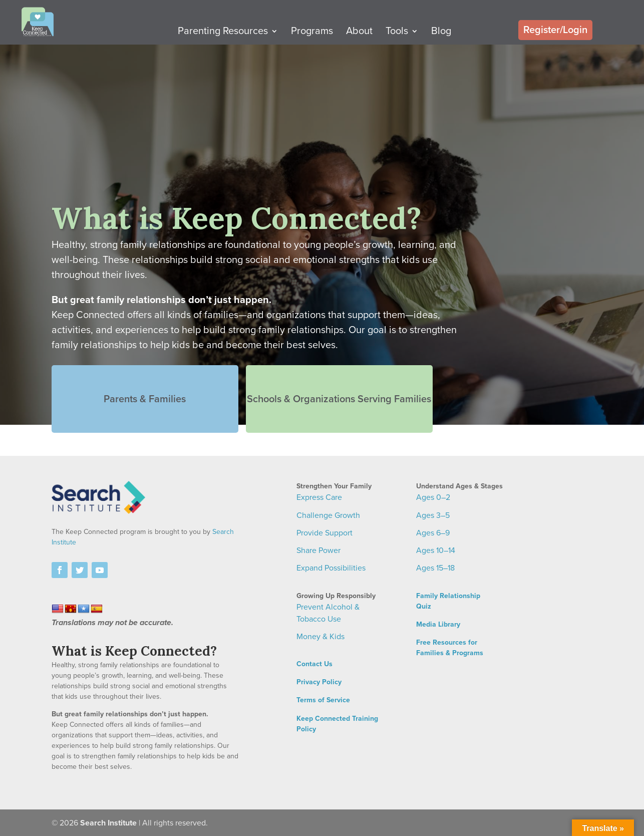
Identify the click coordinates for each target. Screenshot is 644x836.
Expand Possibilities (331, 568)
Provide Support (325, 533)
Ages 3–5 (433, 515)
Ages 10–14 (436, 550)
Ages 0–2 (433, 497)
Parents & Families (139, 384)
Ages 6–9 (433, 533)
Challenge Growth (328, 515)
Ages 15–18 (435, 568)
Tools (415, 35)
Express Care (319, 497)
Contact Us (314, 664)
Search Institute (108, 823)
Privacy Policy (319, 682)
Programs (331, 35)
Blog (460, 35)
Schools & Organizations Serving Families (322, 384)
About (378, 35)
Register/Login (555, 33)
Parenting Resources (241, 35)
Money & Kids (320, 637)
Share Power (318, 550)
